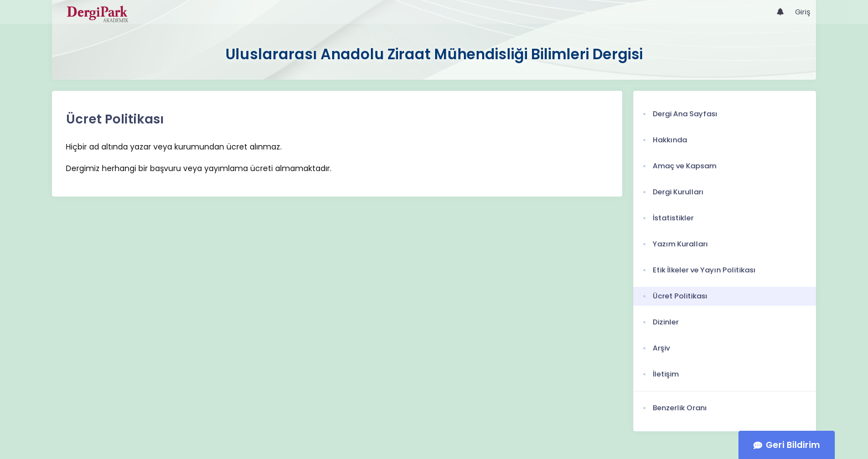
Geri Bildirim (793, 445)
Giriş (803, 12)
